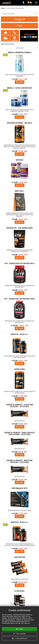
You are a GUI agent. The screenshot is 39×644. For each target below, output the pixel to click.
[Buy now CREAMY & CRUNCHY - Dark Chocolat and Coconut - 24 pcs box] (20, 455)
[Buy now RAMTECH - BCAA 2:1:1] (20, 551)
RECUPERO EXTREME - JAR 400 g (20, 123)
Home (3, 8)
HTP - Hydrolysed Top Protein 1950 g (20, 299)
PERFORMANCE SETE (20, 488)
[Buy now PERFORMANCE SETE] (20, 516)
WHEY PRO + (20, 191)
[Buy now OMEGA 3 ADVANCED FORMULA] (20, 82)
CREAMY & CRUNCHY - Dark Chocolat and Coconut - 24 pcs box (20, 433)
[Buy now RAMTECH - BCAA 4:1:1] (20, 363)
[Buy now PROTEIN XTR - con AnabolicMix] (20, 258)
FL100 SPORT (19, 591)
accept (19, 629)
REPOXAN (19, 160)
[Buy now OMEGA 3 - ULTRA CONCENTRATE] (20, 117)
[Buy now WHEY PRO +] (20, 222)
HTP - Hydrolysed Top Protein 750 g (19, 263)
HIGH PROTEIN (20, 557)
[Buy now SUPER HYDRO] (20, 399)
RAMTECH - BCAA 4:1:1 (19, 334)
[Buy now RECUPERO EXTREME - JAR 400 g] (20, 154)
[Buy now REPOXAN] (20, 185)
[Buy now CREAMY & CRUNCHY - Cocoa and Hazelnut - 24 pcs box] (20, 427)
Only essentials (20, 634)
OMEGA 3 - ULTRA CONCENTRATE (19, 88)
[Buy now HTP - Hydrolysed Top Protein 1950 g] (20, 328)
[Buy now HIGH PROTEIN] (20, 585)
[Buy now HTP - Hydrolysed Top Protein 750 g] (20, 293)
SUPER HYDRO (20, 369)
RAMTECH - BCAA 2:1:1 (19, 522)
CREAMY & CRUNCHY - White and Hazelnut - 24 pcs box (19, 461)
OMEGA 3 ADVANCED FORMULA (20, 52)
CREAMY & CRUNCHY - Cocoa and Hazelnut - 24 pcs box (20, 406)
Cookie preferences (19, 638)
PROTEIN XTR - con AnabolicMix (19, 228)
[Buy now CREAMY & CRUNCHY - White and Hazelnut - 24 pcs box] (20, 482)
